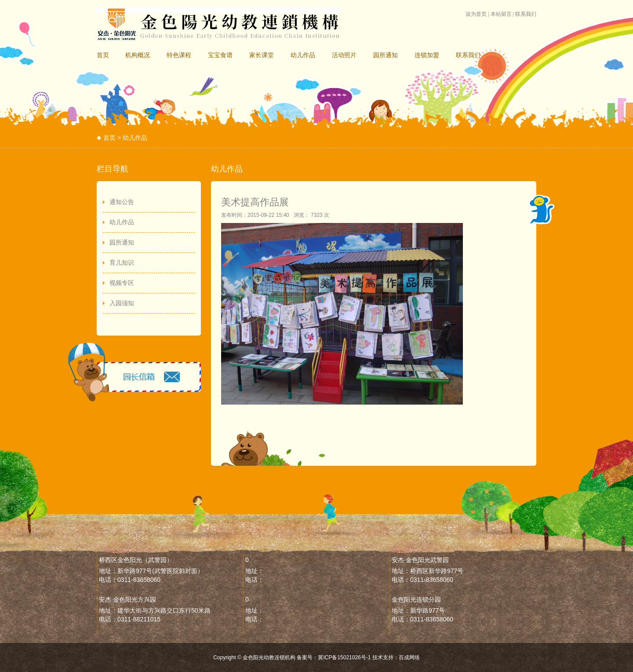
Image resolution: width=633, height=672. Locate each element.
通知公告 (122, 202)
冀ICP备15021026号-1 (344, 657)
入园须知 (122, 303)
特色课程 (179, 55)
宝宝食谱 (220, 55)
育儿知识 (122, 263)
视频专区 (122, 283)
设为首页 (476, 14)
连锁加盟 (427, 55)
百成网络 (409, 657)
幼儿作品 (303, 55)
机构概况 (138, 55)
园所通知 (386, 55)
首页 (103, 55)
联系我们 (526, 14)
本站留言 (501, 14)
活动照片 (344, 55)
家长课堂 (262, 55)
